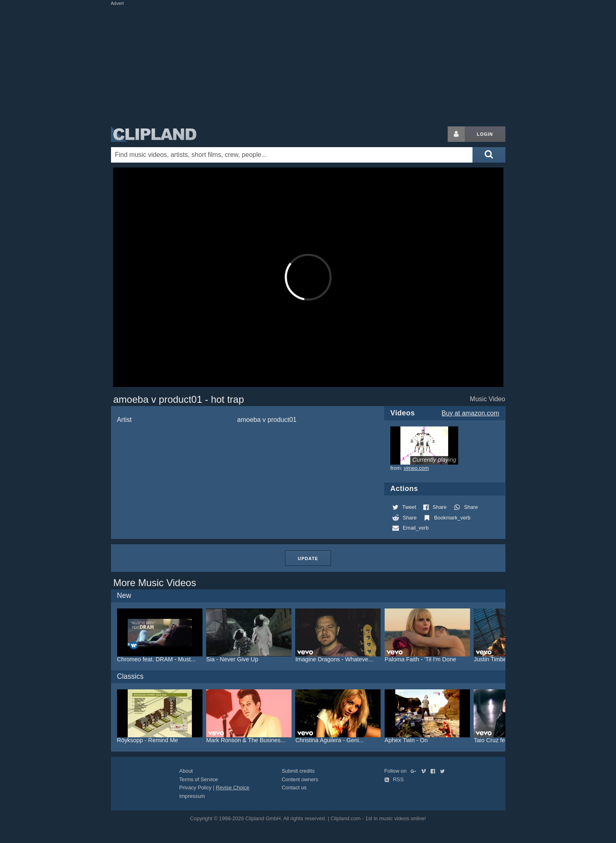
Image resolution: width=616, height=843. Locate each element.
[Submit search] (489, 155)
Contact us (294, 788)
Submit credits (298, 771)
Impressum (192, 796)
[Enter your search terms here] (292, 155)
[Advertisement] (308, 64)
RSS (394, 779)
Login (485, 134)
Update (308, 558)
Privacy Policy (196, 788)
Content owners (300, 779)
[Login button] (456, 134)
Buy (470, 413)
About (186, 771)
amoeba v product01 (267, 420)
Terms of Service (199, 779)
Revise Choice (233, 788)
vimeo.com (416, 468)
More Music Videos (155, 583)
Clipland (154, 134)
